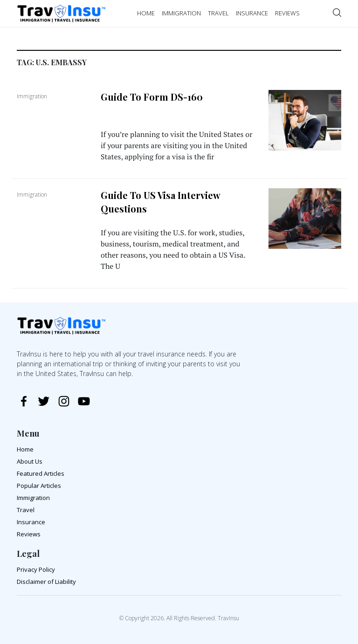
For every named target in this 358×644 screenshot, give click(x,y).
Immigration (33, 498)
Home (25, 449)
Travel (26, 510)
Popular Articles (39, 486)
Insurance (31, 522)
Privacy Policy (36, 569)
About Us (30, 461)
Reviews (29, 534)
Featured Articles (41, 473)
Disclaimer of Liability (46, 582)
